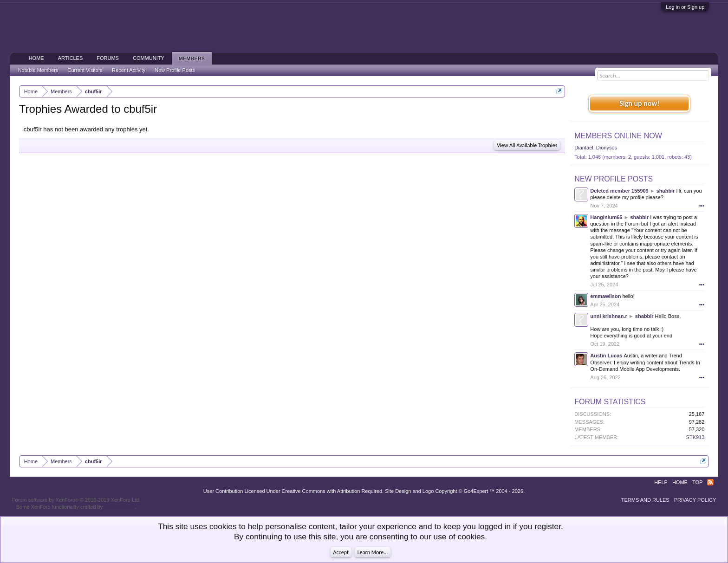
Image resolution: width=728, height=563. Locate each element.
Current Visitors (85, 70)
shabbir (666, 191)
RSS (710, 482)
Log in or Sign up (685, 7)
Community (149, 58)
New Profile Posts (614, 179)
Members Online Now (618, 136)
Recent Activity (129, 70)
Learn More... (373, 552)
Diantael (584, 148)
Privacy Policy (695, 500)
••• (702, 206)
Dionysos (607, 148)
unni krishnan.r (608, 316)
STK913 (695, 437)
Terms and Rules (645, 500)
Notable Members (38, 70)
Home (36, 58)
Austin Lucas (606, 356)
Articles (71, 58)
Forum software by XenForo (76, 500)
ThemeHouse (119, 507)
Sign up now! (639, 103)
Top (697, 482)
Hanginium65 (606, 217)
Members (192, 58)
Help (661, 482)
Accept (341, 552)
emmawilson (605, 296)
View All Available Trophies (527, 145)
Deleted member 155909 (619, 191)
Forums (108, 58)
